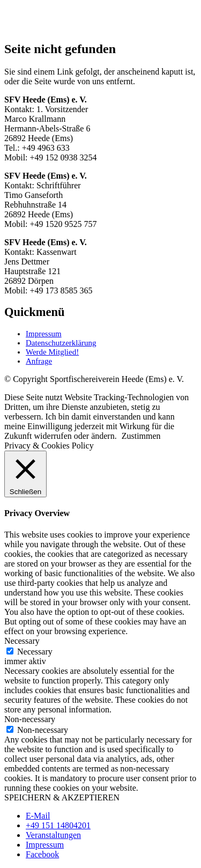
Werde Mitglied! (52, 352)
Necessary (35, 652)
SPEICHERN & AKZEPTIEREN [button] (62, 797)
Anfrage (39, 361)
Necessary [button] (22, 641)
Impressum (44, 334)
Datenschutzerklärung (61, 343)
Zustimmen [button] (141, 436)
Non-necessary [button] (30, 719)
